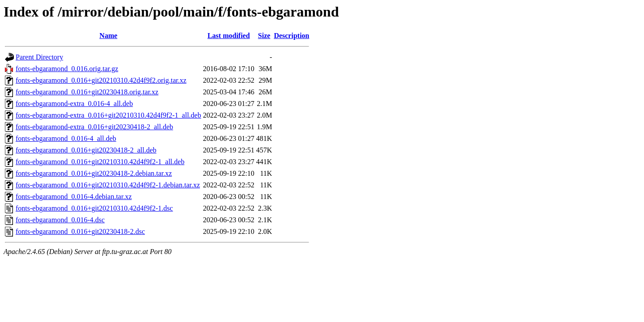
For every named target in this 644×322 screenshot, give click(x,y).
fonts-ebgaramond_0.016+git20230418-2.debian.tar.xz (94, 173)
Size (264, 36)
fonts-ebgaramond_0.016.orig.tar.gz (67, 69)
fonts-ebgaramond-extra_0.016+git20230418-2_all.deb (94, 127)
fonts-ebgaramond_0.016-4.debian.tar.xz (74, 197)
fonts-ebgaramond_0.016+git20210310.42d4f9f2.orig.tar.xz (101, 80)
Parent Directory (39, 57)
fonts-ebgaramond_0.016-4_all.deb (66, 138)
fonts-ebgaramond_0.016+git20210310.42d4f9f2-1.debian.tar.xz (108, 185)
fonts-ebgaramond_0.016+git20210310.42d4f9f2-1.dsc (94, 208)
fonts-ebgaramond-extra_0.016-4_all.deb (74, 104)
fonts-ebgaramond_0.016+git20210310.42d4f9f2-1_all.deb (100, 162)
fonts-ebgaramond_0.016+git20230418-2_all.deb (86, 150)
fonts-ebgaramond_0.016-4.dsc (60, 220)
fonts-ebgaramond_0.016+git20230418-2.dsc (80, 231)
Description (291, 36)
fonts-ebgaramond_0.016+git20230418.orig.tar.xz (87, 92)
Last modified (229, 36)
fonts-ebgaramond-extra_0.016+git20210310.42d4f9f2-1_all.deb (108, 115)
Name (108, 36)
